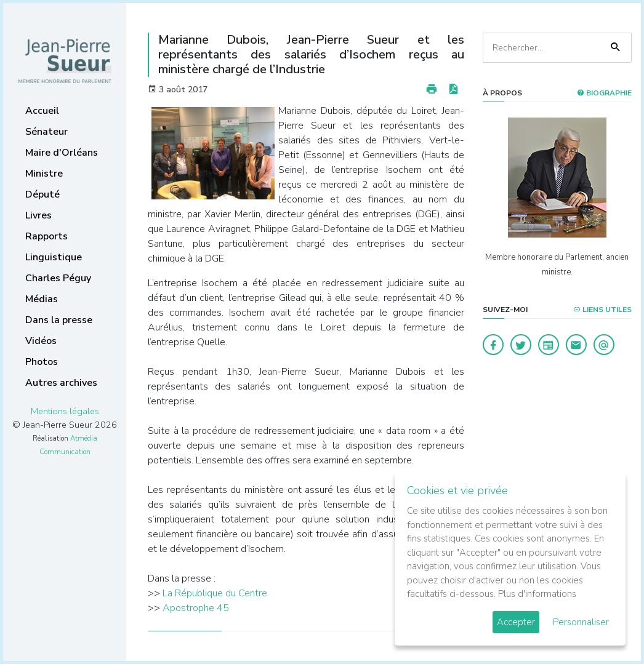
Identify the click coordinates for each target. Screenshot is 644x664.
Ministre (44, 174)
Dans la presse (59, 320)
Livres (38, 215)
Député (42, 194)
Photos (42, 362)
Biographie (604, 93)
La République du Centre (215, 593)
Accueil (42, 111)
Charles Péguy (58, 278)
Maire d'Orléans (62, 153)
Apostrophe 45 (196, 608)
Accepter (516, 622)
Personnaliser (581, 622)
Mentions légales (65, 411)
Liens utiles (602, 310)
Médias (42, 299)
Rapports (46, 236)
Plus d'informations (537, 594)
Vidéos (41, 341)
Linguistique (54, 257)
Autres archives (61, 383)
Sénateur (46, 132)
